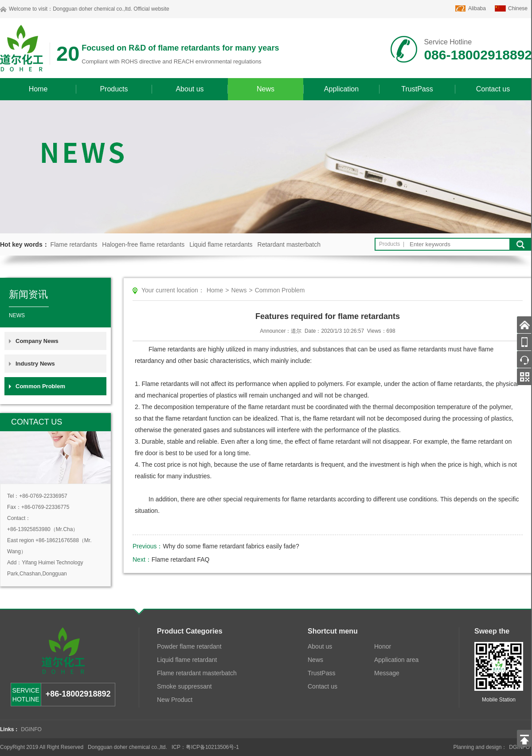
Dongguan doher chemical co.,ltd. (92, 9)
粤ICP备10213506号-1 (212, 747)
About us (190, 89)
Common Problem (40, 386)
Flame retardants (74, 244)
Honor (383, 646)
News (266, 89)
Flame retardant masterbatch (197, 673)
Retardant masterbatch (289, 244)
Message (387, 673)
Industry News (35, 364)
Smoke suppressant (184, 686)
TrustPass (417, 89)
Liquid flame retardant (187, 660)
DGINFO (31, 729)
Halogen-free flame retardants (143, 244)
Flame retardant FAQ (181, 559)
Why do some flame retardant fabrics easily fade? (231, 546)
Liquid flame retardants (221, 244)
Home (38, 89)
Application (341, 89)
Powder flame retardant (189, 646)
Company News (37, 341)
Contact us (493, 89)
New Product (175, 700)
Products (114, 89)
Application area (396, 660)
